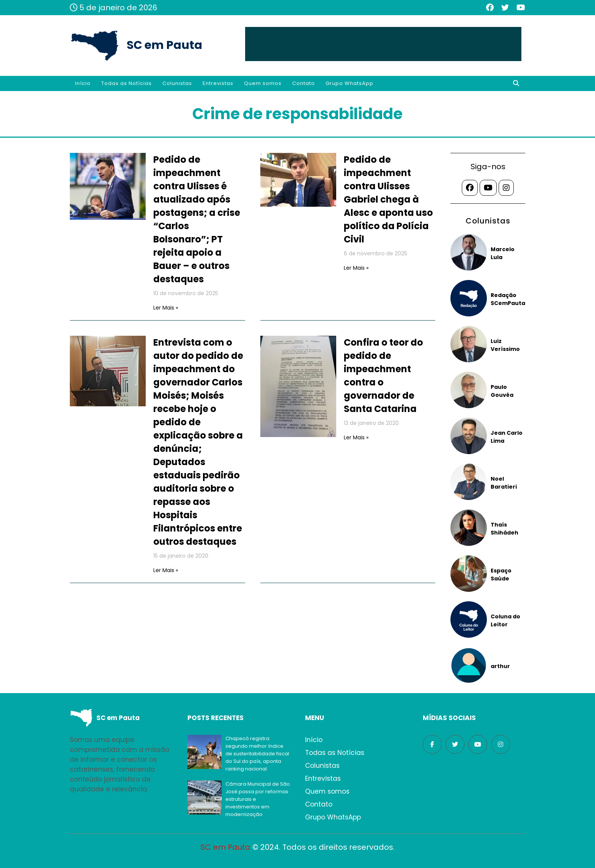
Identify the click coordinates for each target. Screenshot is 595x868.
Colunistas (177, 83)
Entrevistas (218, 83)
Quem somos (263, 83)
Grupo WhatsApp (349, 83)
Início (83, 83)
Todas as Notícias (127, 83)
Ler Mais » (166, 308)
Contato (304, 83)
